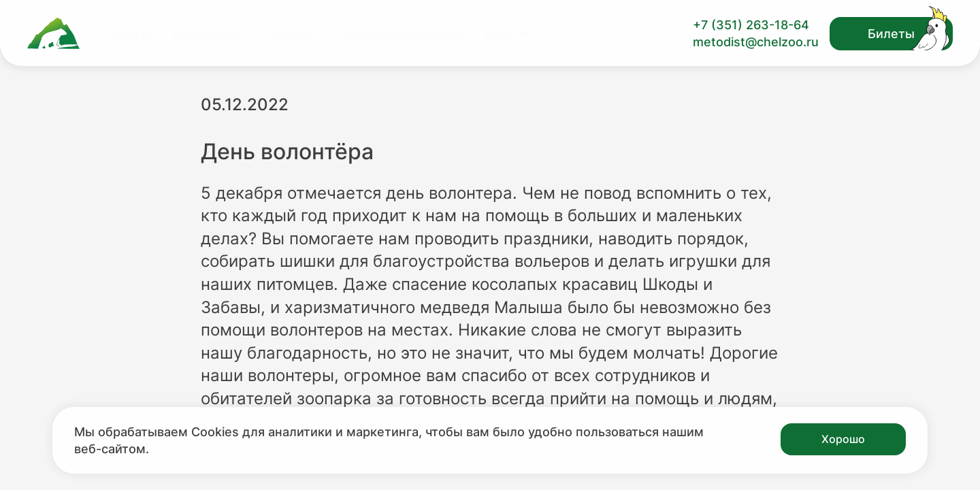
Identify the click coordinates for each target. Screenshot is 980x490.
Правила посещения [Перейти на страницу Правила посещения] (401, 34)
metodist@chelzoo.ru (756, 42)
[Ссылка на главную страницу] (53, 33)
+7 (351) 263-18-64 (751, 25)
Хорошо (843, 439)
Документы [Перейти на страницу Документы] (208, 34)
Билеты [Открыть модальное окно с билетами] (891, 34)
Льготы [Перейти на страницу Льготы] (129, 34)
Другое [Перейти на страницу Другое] (507, 34)
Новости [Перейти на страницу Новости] (291, 34)
